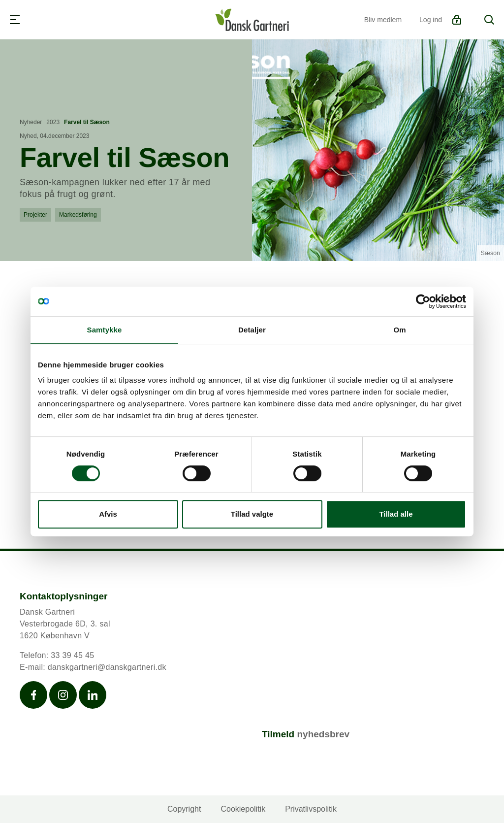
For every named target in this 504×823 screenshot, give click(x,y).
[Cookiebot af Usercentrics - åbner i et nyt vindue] (423, 301)
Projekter (35, 215)
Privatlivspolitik (311, 809)
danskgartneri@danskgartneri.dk (107, 667)
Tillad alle (396, 514)
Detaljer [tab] (252, 330)
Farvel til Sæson (87, 122)
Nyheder (31, 122)
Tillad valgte (252, 514)
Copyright (184, 809)
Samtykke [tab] (105, 330)
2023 (53, 122)
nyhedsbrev (323, 734)
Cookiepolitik (243, 809)
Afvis (108, 514)
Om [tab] (399, 330)
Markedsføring (78, 215)
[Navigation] (15, 20)
